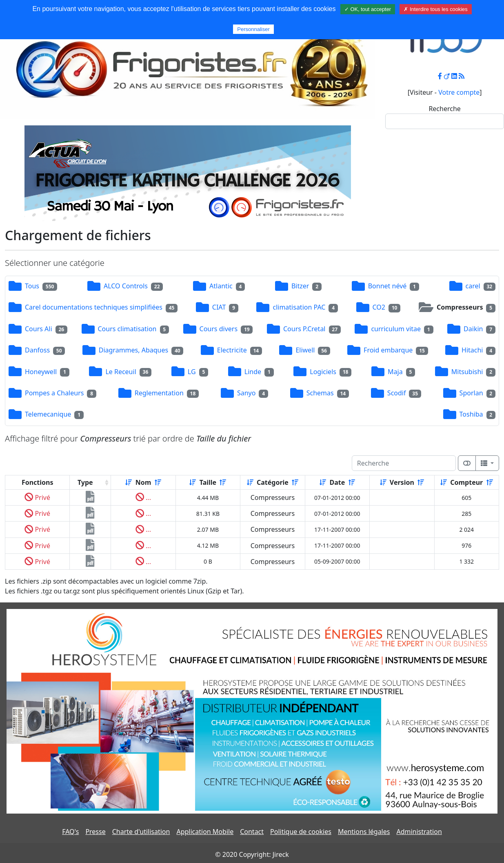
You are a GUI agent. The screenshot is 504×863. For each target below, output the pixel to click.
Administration (419, 832)
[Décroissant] (158, 482)
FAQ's (70, 832)
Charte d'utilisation (141, 832)
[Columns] (487, 463)
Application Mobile (205, 832)
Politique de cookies (301, 832)
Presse (95, 832)
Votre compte (459, 92)
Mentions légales (364, 832)
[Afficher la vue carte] (467, 463)
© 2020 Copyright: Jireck (252, 854)
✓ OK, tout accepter (368, 9)
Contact (252, 832)
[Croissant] (129, 482)
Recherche (444, 109)
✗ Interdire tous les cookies (435, 9)
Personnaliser (253, 29)
